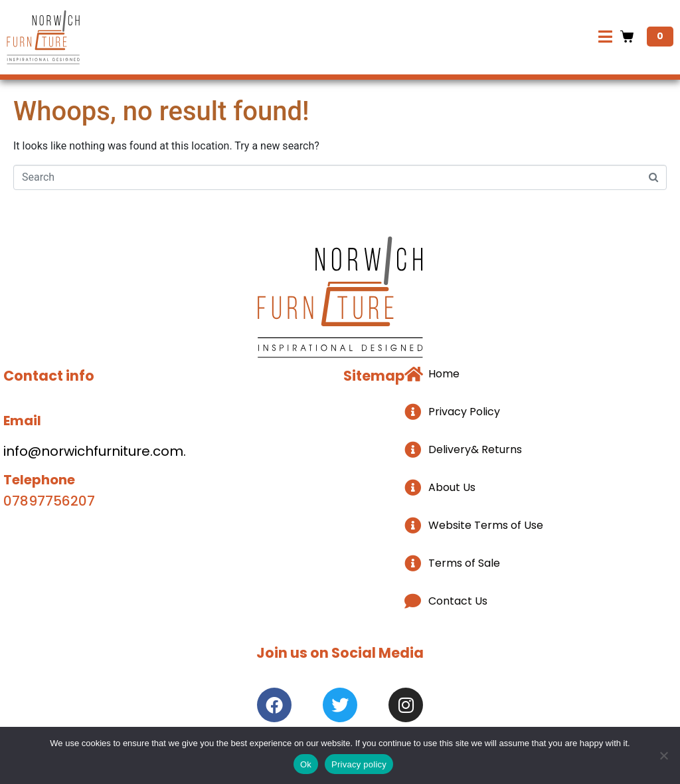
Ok (306, 764)
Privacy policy (359, 764)
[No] (663, 755)
